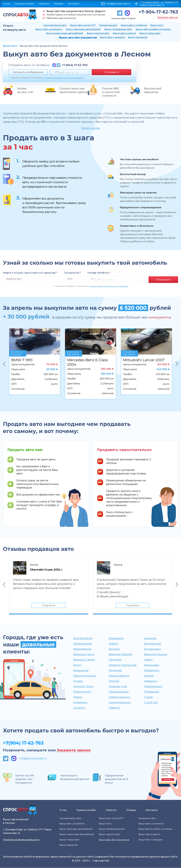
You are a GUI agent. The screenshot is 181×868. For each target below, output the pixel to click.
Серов (148, 697)
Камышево (152, 665)
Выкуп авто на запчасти (49, 29)
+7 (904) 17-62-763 (75, 65)
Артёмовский (83, 644)
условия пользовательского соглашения (64, 78)
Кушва (78, 681)
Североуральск (119, 697)
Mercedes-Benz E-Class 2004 (87, 361)
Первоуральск (119, 692)
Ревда (78, 697)
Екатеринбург (83, 639)
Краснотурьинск (85, 676)
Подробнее (49, 605)
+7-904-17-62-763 (158, 12)
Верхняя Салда (84, 660)
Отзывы (59, 4)
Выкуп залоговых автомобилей (83, 29)
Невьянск (151, 681)
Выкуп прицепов (138, 37)
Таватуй (114, 708)
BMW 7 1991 (22, 359)
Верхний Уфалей (120, 655)
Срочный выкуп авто (55, 25)
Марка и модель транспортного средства (30, 273)
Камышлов (81, 671)
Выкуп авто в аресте (124, 33)
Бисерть (114, 649)
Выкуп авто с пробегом (134, 25)
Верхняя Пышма (156, 655)
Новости (44, 4)
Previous (4, 363)
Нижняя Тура (118, 687)
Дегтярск (115, 660)
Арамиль (150, 639)
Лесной (114, 681)
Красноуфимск (119, 676)
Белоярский (153, 644)
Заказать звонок (168, 17)
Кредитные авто (108, 25)
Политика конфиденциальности (21, 840)
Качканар (115, 671)
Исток (77, 665)
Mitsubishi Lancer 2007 (144, 359)
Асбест (113, 644)
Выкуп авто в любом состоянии (153, 29)
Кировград (152, 671)
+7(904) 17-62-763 (23, 743)
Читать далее (90, 128)
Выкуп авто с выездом (112, 37)
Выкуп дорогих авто (98, 33)
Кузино (149, 676)
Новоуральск (153, 687)
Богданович (153, 649)
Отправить (111, 72)
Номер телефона (99, 273)
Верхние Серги (84, 655)
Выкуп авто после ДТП (83, 25)
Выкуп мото (157, 25)
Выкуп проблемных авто (118, 29)
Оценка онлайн (24, 4)
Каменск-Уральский (123, 665)
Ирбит (148, 660)
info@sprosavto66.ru (119, 4)
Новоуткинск (82, 692)
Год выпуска (72, 273)
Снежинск (80, 703)
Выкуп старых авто (150, 33)
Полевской (152, 692)
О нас (6, 4)
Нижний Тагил (83, 687)
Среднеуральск (120, 703)
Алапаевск (116, 639)
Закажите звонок (74, 750)
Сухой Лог (151, 703)
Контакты (74, 4)
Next (177, 363)
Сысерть (79, 708)
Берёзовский (82, 649)
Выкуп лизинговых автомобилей (65, 33)
